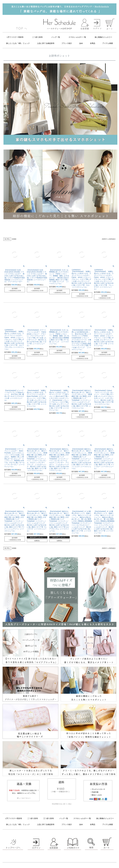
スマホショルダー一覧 (77, 37)
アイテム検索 (108, 43)
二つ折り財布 (37, 37)
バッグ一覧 (56, 37)
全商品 (93, 43)
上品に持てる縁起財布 (46, 43)
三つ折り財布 (49, 818)
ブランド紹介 (67, 43)
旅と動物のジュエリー (103, 37)
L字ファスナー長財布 (15, 37)
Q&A (81, 43)
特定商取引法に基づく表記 (62, 804)
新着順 (14, 239)
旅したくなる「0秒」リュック (18, 43)
